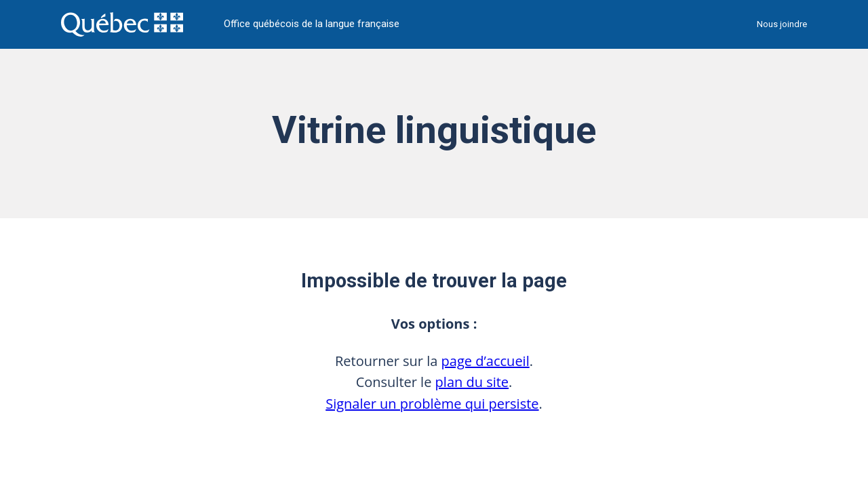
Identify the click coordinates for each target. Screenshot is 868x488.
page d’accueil (486, 361)
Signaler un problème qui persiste (432, 404)
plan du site (472, 382)
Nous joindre (782, 24)
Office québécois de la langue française (312, 24)
